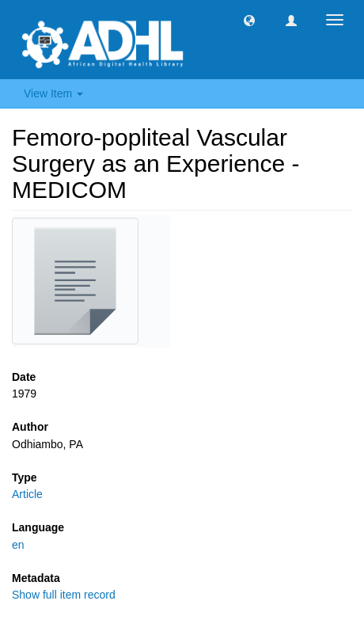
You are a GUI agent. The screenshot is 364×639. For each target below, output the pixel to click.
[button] (249, 20)
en (18, 545)
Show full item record (64, 595)
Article (27, 494)
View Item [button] (53, 93)
